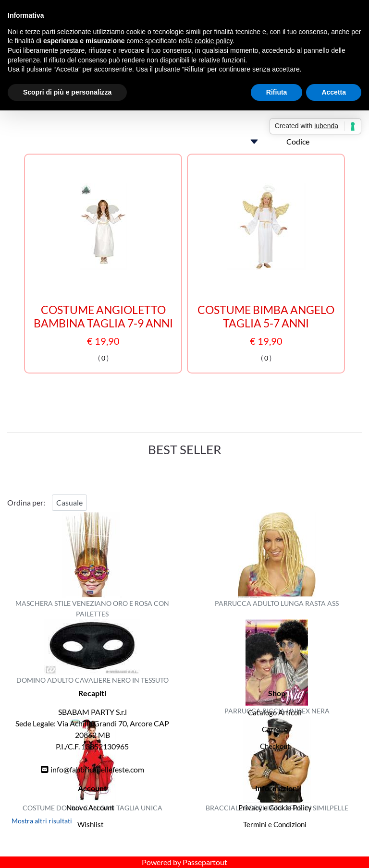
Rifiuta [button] (277, 92)
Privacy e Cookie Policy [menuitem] (275, 808)
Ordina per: (26, 502)
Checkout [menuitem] (275, 746)
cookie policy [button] (214, 41)
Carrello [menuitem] (275, 729)
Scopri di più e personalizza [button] (67, 92)
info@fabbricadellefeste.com (97, 769)
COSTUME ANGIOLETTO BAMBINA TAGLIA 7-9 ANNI (103, 317)
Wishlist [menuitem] (91, 824)
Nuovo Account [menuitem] (90, 808)
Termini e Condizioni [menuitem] (275, 824)
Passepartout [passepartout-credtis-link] (205, 862)
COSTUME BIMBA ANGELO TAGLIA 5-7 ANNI (266, 317)
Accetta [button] (334, 92)
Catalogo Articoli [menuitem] (275, 712)
